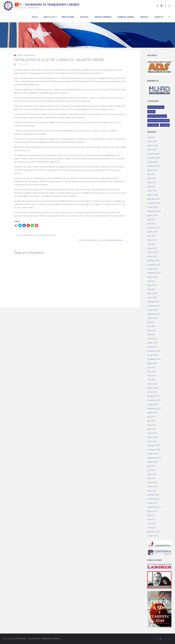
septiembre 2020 (154, 359)
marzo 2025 (152, 191)
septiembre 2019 (154, 408)
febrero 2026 (153, 146)
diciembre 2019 (153, 396)
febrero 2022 (153, 293)
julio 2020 (151, 367)
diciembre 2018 (153, 445)
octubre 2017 (153, 503)
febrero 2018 (153, 487)
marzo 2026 (152, 141)
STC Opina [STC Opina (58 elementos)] (165, 125)
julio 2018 (151, 466)
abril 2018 (151, 478)
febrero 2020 (153, 388)
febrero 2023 (153, 252)
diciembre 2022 (153, 261)
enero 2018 (152, 491)
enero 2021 (152, 347)
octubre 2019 (153, 404)
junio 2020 (151, 372)
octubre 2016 (153, 536)
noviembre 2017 (154, 499)
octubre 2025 (153, 162)
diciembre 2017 (153, 495)
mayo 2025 (152, 182)
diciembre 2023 (153, 228)
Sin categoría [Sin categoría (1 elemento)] (153, 125)
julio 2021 (151, 322)
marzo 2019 (152, 433)
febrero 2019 (153, 437)
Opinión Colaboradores (26, 55)
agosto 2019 (152, 413)
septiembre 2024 (154, 211)
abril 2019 (151, 429)
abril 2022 (151, 289)
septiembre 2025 (154, 166)
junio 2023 (151, 236)
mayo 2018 (152, 474)
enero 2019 (152, 441)
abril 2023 (151, 244)
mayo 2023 (152, 240)
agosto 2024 (152, 215)
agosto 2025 (152, 170)
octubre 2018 (153, 454)
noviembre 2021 (154, 306)
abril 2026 (151, 137)
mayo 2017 (152, 524)
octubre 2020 (153, 355)
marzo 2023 (152, 248)
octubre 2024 (153, 207)
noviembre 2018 (154, 450)
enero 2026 (152, 150)
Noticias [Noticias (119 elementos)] (151, 112)
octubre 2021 (153, 310)
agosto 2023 (152, 232)
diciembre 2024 (153, 199)
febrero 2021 (153, 343)
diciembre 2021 (153, 302)
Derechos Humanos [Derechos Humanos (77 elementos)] (156, 107)
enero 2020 (152, 392)
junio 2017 (151, 519)
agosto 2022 (152, 277)
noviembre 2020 (154, 351)
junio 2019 (151, 421)
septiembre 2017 (154, 507)
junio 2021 (151, 326)
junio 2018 (151, 470)
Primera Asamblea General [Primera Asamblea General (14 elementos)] (158, 121)
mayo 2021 (152, 330)
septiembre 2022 (154, 273)
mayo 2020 (152, 376)
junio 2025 (151, 178)
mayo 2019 (152, 425)
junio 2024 (151, 224)
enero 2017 (152, 528)
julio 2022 (151, 281)
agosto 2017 (152, 511)
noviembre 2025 (154, 158)
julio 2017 (151, 515)
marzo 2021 (152, 339)
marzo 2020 (152, 384)
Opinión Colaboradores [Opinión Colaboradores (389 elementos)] (157, 116)
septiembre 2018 (154, 458)
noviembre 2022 (154, 265)
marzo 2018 (152, 482)
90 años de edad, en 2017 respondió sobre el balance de (47, 190)
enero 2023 (152, 256)
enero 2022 (152, 297)
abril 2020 (151, 380)
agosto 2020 (152, 363)
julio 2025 (151, 174)
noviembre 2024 (154, 203)
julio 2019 (151, 417)
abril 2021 (151, 334)
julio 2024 (151, 219)
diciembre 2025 (153, 154)
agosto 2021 (152, 318)
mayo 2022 (152, 285)
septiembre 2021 (154, 314)
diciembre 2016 (153, 532)
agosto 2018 (152, 462)
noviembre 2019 (154, 400)
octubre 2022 (153, 269)
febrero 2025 (153, 195)
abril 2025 (151, 187)
